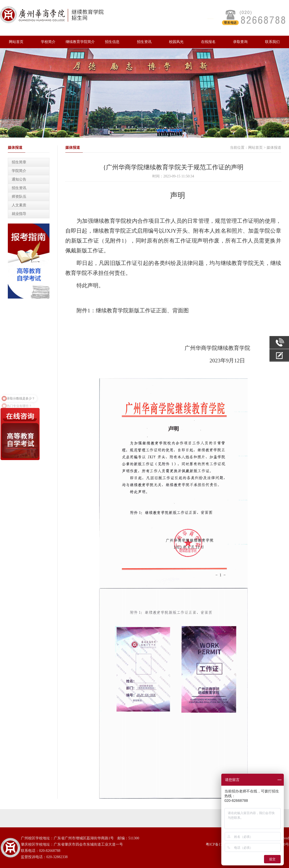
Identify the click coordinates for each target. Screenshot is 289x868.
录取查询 (240, 42)
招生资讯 (144, 42)
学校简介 (48, 42)
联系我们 (272, 42)
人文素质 (19, 205)
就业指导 (19, 214)
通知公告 (19, 179)
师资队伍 (19, 197)
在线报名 (208, 42)
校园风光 (176, 42)
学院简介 (19, 171)
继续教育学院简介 (80, 42)
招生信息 (112, 42)
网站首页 (16, 42)
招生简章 (19, 162)
